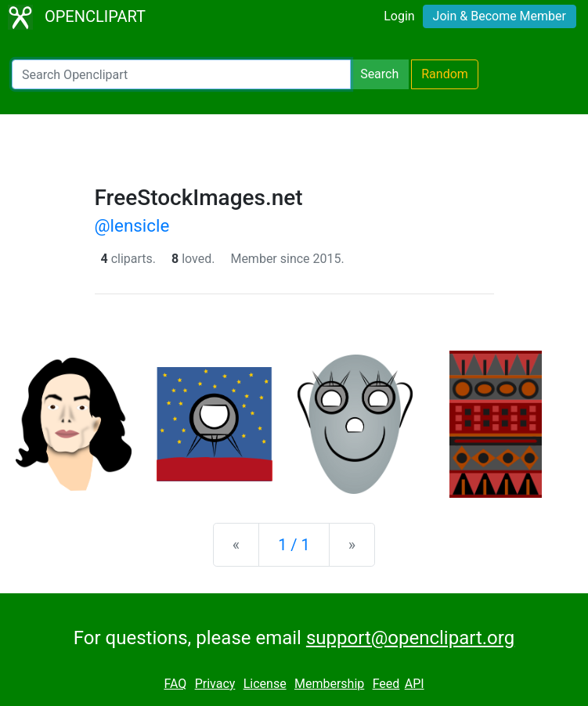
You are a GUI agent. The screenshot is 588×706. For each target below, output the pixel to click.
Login (399, 16)
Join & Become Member (500, 16)
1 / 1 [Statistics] (294, 545)
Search (379, 74)
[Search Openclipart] (181, 74)
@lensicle (132, 225)
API (415, 684)
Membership (329, 684)
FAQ (175, 684)
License (265, 684)
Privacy (215, 684)
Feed (386, 684)
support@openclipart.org (410, 638)
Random (445, 74)
